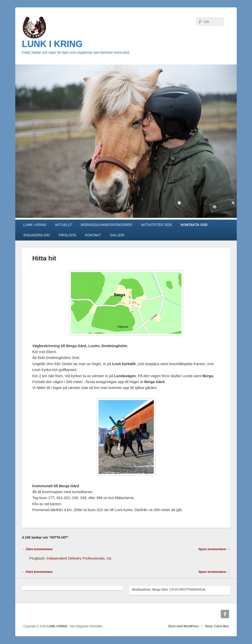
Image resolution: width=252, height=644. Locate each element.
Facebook (225, 614)
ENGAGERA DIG (37, 235)
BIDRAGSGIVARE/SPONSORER (107, 225)
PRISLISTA (68, 235)
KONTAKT (93, 235)
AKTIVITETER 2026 (156, 225)
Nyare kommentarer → (214, 549)
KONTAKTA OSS (194, 225)
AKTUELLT (63, 225)
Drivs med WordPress (184, 626)
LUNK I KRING (52, 44)
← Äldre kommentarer (37, 549)
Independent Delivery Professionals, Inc (79, 558)
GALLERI (117, 235)
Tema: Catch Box (217, 626)
